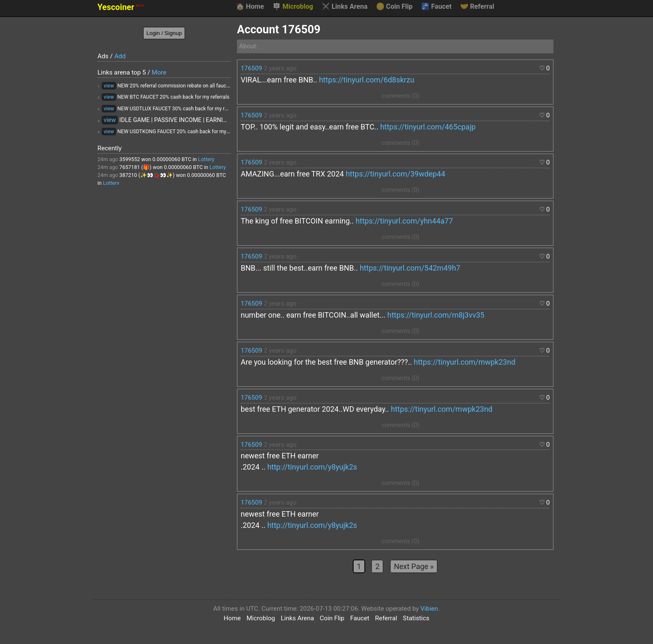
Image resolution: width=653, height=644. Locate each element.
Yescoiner (121, 7)
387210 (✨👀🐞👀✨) (147, 175)
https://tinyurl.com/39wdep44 (395, 174)
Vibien (429, 609)
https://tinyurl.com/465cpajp (428, 127)
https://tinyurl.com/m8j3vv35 (436, 315)
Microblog (293, 7)
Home (250, 7)
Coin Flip (394, 7)
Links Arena (344, 7)
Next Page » (414, 566)
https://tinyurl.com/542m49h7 (410, 268)
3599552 (130, 159)
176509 (252, 68)
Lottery (206, 159)
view (109, 86)
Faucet (436, 7)
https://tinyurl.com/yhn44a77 (404, 221)
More (159, 72)
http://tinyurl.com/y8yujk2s (312, 467)
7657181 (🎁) (136, 167)
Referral (477, 7)
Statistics (416, 618)
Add (120, 56)
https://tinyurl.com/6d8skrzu (367, 80)
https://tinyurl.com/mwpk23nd (465, 362)
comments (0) (400, 96)
